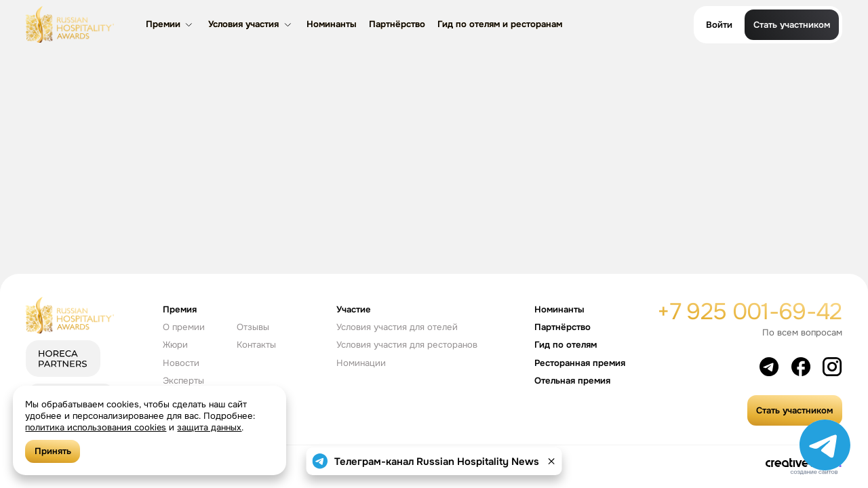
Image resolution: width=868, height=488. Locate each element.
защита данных (210, 427)
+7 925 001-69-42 (749, 311)
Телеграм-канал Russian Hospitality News (437, 462)
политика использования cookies (96, 427)
